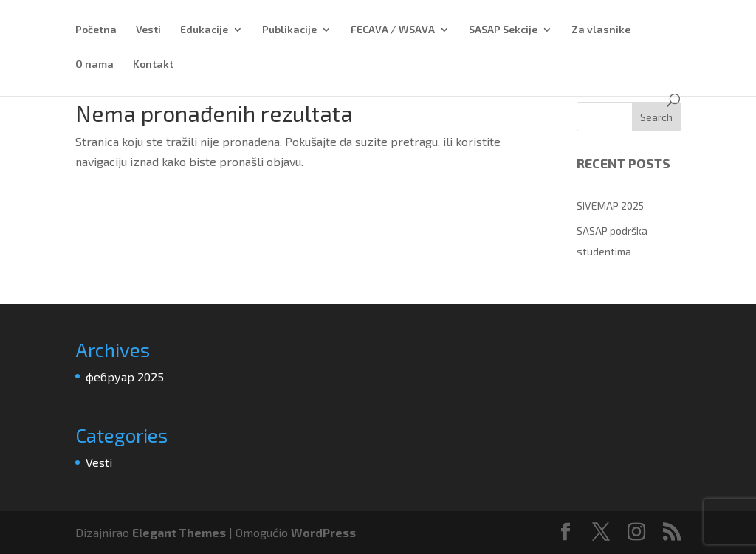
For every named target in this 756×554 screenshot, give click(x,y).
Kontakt (153, 65)
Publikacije (289, 30)
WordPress (323, 532)
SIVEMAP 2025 (610, 205)
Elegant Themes (179, 532)
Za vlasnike (601, 30)
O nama (94, 65)
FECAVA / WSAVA (393, 30)
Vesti (148, 30)
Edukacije (204, 30)
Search (656, 117)
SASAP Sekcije (503, 30)
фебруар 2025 (125, 377)
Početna (96, 30)
